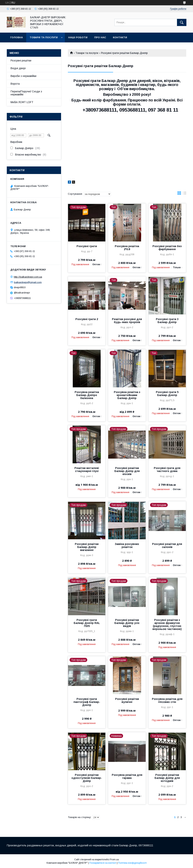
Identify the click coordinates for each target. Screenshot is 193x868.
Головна (16, 37)
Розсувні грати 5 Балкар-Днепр (167, 394)
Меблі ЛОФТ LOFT (22, 102)
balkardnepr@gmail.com (28, 282)
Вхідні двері (18, 68)
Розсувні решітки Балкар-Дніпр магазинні (87, 547)
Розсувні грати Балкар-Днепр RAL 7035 (87, 623)
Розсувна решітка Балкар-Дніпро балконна (87, 395)
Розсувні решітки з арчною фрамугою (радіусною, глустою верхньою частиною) (167, 624)
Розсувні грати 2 (87, 319)
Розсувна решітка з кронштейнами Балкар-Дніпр (127, 395)
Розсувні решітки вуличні (127, 700)
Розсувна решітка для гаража (127, 776)
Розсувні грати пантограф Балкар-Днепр (87, 702)
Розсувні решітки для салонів (167, 545)
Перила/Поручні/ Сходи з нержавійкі (26, 93)
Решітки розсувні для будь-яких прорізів (127, 321)
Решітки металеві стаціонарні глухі (87, 470)
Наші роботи (78, 37)
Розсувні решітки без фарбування (167, 248)
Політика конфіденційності (132, 863)
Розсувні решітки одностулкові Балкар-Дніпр (87, 778)
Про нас (100, 37)
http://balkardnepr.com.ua (28, 277)
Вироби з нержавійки (23, 76)
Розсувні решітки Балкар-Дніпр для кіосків (127, 471)
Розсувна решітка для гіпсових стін (167, 700)
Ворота (15, 84)
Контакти (120, 37)
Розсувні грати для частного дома (167, 470)
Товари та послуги (44, 37)
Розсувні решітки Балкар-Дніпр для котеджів (167, 778)
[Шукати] (182, 22)
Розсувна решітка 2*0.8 (127, 248)
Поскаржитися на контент (103, 863)
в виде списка (185, 194)
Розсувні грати (87, 246)
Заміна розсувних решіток (127, 545)
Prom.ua (114, 860)
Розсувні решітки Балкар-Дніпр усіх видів (127, 623)
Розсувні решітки (21, 61)
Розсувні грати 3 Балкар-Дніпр (167, 321)
